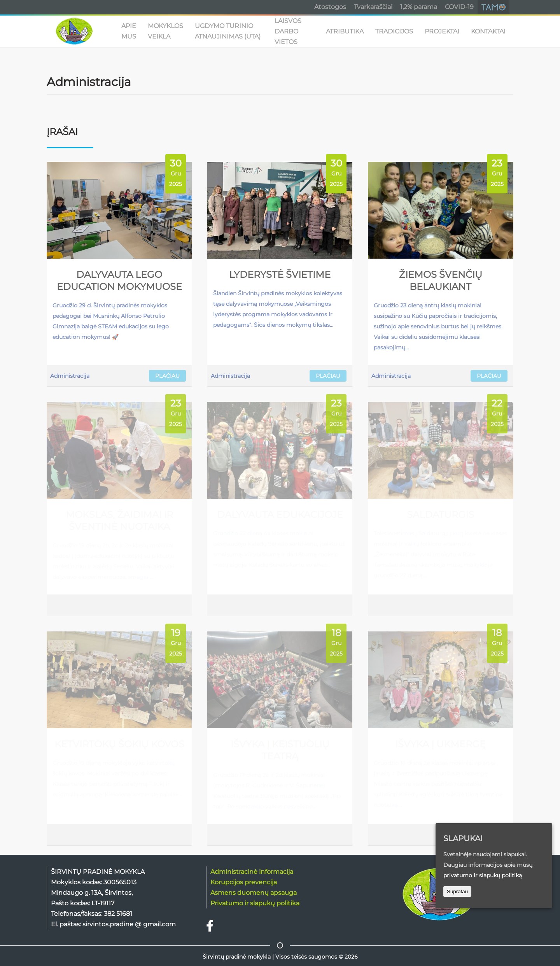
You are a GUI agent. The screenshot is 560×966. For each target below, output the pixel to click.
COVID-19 (459, 7)
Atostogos (330, 7)
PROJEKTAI (442, 31)
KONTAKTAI (488, 31)
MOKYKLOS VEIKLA (165, 31)
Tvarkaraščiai (373, 7)
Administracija (70, 376)
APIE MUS (129, 31)
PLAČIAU (167, 376)
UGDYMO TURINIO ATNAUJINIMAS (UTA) (228, 31)
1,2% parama (419, 7)
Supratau (457, 891)
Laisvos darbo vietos (288, 31)
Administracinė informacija (252, 872)
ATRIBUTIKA (345, 31)
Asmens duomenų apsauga (254, 893)
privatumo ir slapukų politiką (483, 875)
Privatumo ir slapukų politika (255, 903)
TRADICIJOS (394, 31)
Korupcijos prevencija (244, 882)
